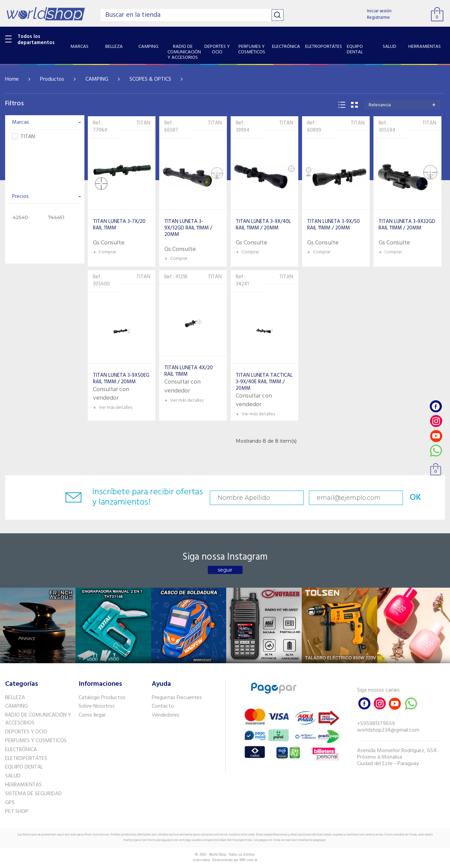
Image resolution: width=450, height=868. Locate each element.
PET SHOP (17, 812)
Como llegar (92, 715)
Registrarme (378, 18)
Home (12, 79)
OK (415, 498)
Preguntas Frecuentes (177, 698)
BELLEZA (15, 698)
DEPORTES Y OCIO (26, 732)
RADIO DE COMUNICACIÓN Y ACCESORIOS (38, 719)
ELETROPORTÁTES (26, 759)
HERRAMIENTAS (23, 785)
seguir (225, 570)
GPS (10, 803)
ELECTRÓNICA (21, 750)
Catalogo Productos (102, 698)
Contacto (163, 706)
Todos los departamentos (36, 40)
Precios (46, 197)
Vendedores (166, 715)
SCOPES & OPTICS (150, 79)
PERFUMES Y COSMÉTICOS (36, 741)
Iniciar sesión (379, 11)
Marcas (46, 122)
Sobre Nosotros (97, 706)
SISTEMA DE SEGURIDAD (33, 794)
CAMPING (97, 79)
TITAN (23, 137)
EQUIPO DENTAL (24, 767)
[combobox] (403, 105)
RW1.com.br (249, 860)
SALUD (13, 776)
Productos (52, 79)
